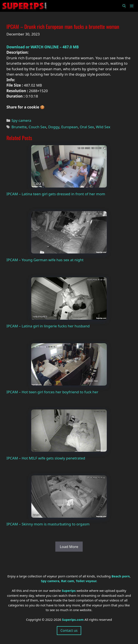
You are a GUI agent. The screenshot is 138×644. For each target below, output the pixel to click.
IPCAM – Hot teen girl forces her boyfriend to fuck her (52, 392)
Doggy (54, 127)
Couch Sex (37, 127)
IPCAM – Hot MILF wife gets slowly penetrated (46, 458)
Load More (69, 547)
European (70, 127)
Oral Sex (87, 127)
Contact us (69, 630)
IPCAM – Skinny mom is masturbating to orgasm (48, 524)
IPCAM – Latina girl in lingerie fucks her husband (48, 326)
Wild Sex (103, 127)
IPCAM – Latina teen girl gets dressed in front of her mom (56, 194)
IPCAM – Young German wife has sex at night (45, 260)
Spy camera (21, 120)
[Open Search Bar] (124, 6)
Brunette (19, 127)
